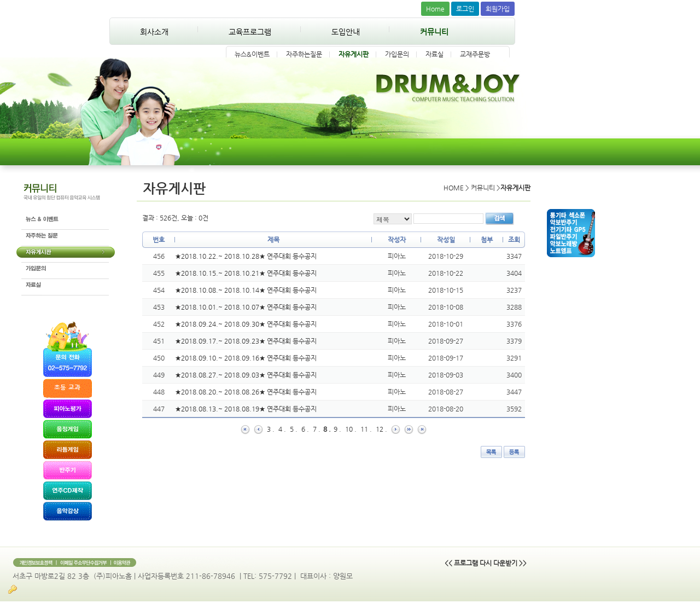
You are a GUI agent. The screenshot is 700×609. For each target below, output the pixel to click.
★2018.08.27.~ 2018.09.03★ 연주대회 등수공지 (246, 375)
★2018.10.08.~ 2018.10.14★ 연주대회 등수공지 (246, 290)
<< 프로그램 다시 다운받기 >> (486, 563)
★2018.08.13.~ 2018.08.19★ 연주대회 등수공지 (246, 409)
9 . (337, 429)
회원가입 (498, 9)
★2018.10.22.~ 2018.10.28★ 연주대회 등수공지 (246, 256)
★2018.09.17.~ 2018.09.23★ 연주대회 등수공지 (246, 341)
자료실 (434, 54)
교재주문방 (475, 54)
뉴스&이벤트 (252, 54)
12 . (381, 429)
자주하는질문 (304, 54)
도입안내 (346, 32)
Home (435, 9)
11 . (366, 429)
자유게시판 (354, 54)
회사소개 (154, 32)
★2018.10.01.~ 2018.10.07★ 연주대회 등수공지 (246, 307)
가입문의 (397, 54)
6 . (305, 429)
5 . (294, 429)
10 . (351, 429)
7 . (317, 429)
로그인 (465, 9)
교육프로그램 (250, 32)
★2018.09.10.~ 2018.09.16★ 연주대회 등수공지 (246, 358)
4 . (282, 429)
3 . (271, 429)
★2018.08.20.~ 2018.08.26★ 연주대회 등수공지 (246, 392)
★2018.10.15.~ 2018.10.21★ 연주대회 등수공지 (246, 273)
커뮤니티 (434, 32)
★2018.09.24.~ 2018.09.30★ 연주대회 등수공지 (246, 324)
